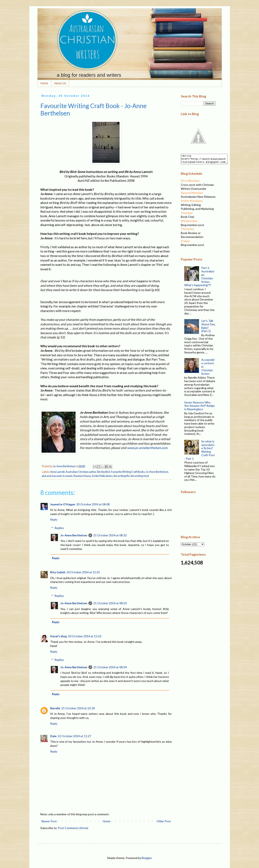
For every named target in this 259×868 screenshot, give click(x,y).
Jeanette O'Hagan (63, 504)
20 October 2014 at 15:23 (85, 636)
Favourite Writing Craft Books (128, 472)
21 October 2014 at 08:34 (110, 667)
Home (44, 83)
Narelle (55, 708)
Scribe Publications (102, 476)
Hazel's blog (58, 636)
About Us (60, 83)
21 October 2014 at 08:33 (110, 603)
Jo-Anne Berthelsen (157, 472)
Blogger (147, 858)
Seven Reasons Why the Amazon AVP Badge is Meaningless (200, 408)
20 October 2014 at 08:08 (93, 504)
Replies (59, 528)
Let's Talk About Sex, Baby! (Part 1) (208, 328)
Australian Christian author (81, 472)
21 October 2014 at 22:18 (78, 708)
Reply (54, 519)
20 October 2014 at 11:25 (83, 572)
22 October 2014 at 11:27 (74, 736)
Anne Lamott (57, 472)
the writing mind (140, 476)
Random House (82, 476)
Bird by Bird (104, 472)
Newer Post (49, 821)
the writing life (122, 476)
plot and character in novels (57, 476)
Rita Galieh (58, 572)
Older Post (164, 821)
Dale (53, 736)
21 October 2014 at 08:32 (110, 535)
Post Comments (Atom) (73, 828)
